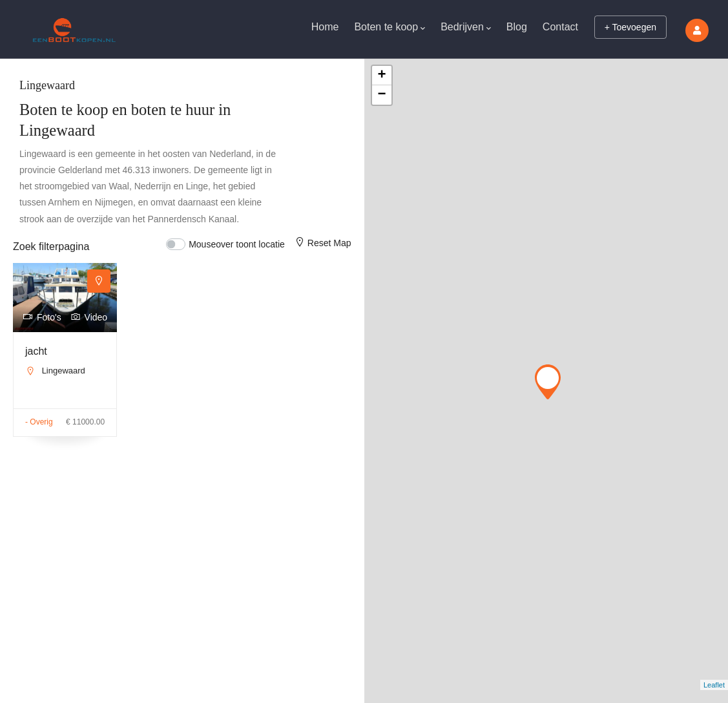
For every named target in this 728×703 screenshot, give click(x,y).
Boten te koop (390, 28)
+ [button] (381, 76)
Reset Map (323, 243)
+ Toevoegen (630, 27)
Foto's (42, 317)
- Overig (39, 422)
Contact (560, 27)
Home (325, 27)
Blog (517, 27)
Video (89, 317)
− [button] (381, 95)
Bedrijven (466, 28)
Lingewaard (64, 371)
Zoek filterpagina (51, 247)
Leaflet (714, 685)
